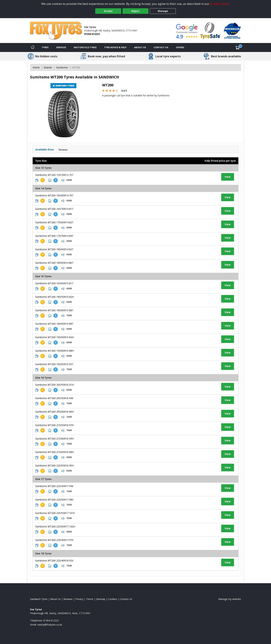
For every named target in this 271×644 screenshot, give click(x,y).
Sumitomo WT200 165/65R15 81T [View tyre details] (54, 283)
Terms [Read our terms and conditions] (90, 599)
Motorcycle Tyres (85, 47)
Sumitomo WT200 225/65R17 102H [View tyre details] (55, 526)
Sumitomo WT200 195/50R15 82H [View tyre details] (54, 337)
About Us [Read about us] (55, 599)
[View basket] (238, 47)
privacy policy (219, 4)
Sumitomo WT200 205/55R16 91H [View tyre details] (54, 385)
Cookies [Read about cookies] (113, 599)
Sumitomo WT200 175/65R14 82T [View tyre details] (54, 222)
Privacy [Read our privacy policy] (79, 599)
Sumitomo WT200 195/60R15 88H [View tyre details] (54, 351)
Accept (108, 11)
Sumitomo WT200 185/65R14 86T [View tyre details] (54, 263)
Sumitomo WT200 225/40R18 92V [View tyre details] (54, 560)
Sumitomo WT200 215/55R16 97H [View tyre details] (54, 425)
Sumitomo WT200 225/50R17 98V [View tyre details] (54, 500)
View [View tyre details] (228, 177)
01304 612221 (92, 34)
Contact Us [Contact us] (161, 47)
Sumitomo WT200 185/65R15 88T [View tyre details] (54, 324)
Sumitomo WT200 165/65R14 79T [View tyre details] (54, 195)
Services (61, 47)
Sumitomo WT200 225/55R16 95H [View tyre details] (54, 466)
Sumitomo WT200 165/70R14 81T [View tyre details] (54, 209)
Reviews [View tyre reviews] (63, 150)
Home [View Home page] (36, 67)
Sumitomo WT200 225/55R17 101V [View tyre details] (55, 513)
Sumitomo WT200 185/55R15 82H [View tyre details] (54, 297)
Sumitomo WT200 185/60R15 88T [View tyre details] (54, 310)
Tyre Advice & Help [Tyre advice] (115, 47)
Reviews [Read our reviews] (68, 599)
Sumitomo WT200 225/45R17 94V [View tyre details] (54, 486)
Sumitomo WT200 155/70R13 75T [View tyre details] (54, 175)
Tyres (45, 47)
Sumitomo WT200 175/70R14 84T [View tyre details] (54, 236)
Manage (163, 11)
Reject (135, 11)
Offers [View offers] (180, 47)
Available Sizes (45, 149)
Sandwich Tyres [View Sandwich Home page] (39, 599)
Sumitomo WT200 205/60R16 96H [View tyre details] (54, 412)
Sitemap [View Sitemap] (101, 599)
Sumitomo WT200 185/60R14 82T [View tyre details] (54, 249)
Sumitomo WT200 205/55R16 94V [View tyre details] (54, 398)
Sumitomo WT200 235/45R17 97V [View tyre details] (54, 540)
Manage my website (230, 599)
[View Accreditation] (211, 30)
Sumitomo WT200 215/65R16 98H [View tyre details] (54, 452)
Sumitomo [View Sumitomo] (62, 67)
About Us (140, 47)
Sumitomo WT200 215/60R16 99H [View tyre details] (54, 439)
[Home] (33, 47)
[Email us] (50, 625)
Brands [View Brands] (48, 67)
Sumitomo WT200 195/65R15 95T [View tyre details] (54, 364)
